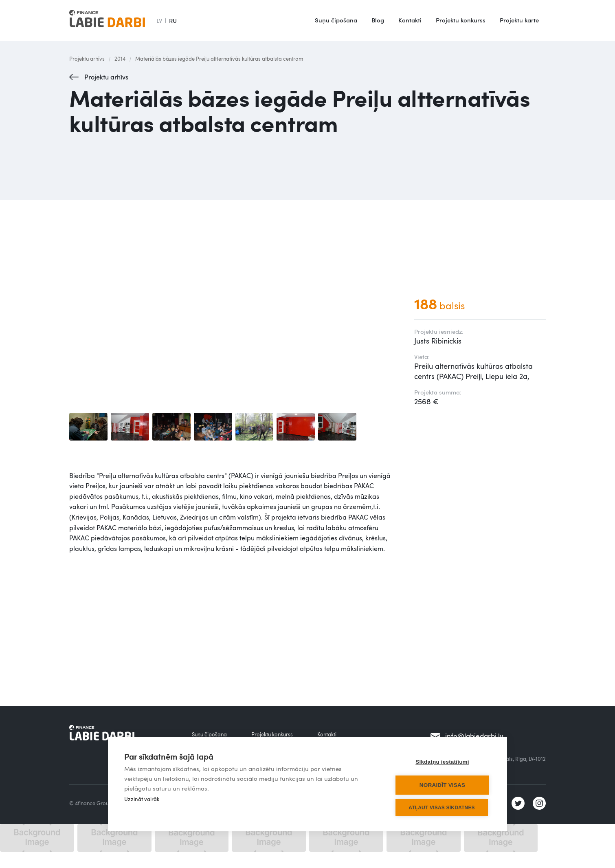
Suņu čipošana (336, 20)
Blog (378, 20)
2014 (120, 59)
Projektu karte (519, 20)
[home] (107, 20)
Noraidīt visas (442, 785)
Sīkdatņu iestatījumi (442, 762)
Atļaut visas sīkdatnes (442, 808)
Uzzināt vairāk (142, 799)
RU (173, 20)
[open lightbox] (88, 427)
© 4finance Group (91, 803)
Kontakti (410, 20)
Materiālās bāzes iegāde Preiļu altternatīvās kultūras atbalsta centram (219, 59)
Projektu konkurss (461, 20)
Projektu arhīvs (87, 59)
